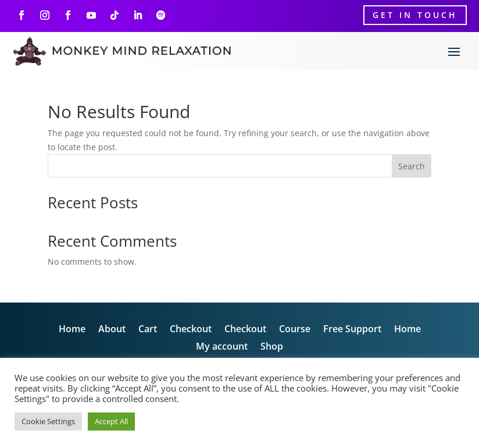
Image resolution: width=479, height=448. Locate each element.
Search (412, 166)
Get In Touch (415, 15)
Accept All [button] (111, 421)
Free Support (352, 330)
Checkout (191, 330)
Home (72, 330)
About (112, 330)
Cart (148, 330)
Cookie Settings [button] (48, 421)
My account (222, 347)
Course (295, 330)
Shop (272, 347)
